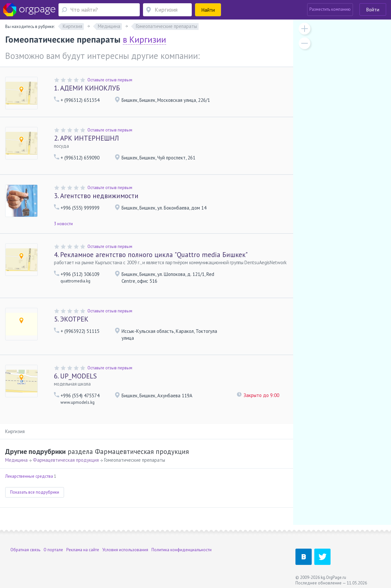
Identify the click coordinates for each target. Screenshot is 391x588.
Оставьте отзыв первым (110, 80)
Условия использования (125, 550)
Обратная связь (25, 550)
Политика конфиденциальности (182, 550)
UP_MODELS (75, 376)
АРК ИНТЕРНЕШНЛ (86, 138)
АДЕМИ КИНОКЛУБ (87, 88)
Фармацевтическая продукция (66, 460)
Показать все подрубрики (35, 492)
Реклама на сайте (83, 550)
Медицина (16, 460)
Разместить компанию (330, 9)
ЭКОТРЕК (71, 319)
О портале (53, 550)
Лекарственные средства (29, 476)
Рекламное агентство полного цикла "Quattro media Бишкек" (151, 255)
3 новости (63, 224)
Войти (373, 10)
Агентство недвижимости (96, 196)
